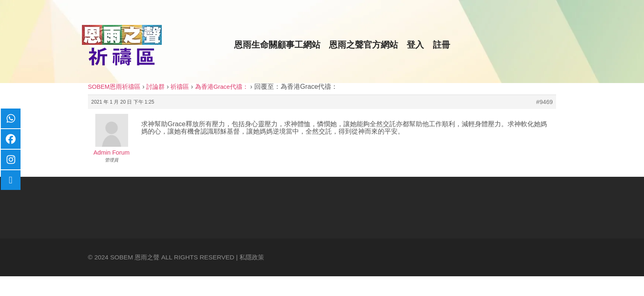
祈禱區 (180, 87)
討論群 (155, 87)
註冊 (442, 45)
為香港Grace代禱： (222, 87)
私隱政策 (252, 257)
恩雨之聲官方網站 (363, 45)
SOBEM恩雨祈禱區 (114, 87)
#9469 (544, 102)
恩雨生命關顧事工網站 (277, 45)
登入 (415, 45)
